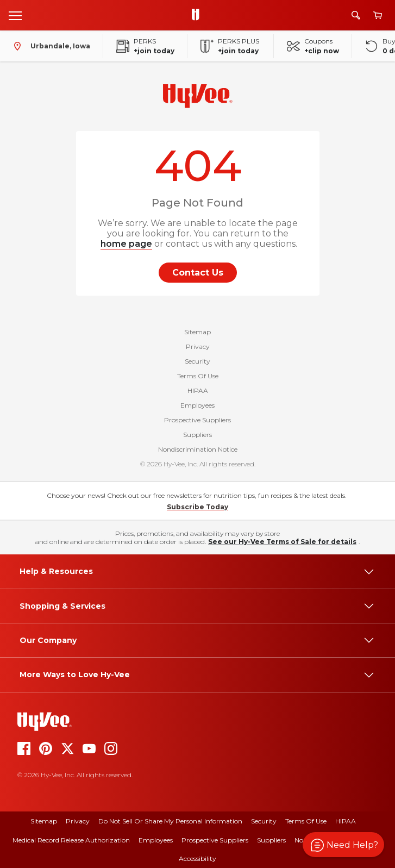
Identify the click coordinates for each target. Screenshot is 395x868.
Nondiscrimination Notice (198, 449)
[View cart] (378, 15)
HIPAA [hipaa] (346, 821)
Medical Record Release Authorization (71, 840)
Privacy (198, 346)
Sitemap (197, 332)
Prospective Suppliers (197, 420)
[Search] (356, 15)
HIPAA (198, 391)
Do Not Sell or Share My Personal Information (170, 821)
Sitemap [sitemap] (44, 821)
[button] (343, 845)
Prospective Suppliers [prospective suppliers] (215, 840)
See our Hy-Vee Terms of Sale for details (282, 542)
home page (126, 244)
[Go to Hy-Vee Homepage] (198, 15)
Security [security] (264, 821)
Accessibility (197, 858)
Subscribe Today (197, 507)
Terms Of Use (198, 376)
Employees (197, 405)
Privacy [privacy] (78, 821)
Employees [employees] (156, 840)
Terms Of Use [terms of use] (306, 821)
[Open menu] (15, 15)
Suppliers (197, 435)
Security (197, 361)
